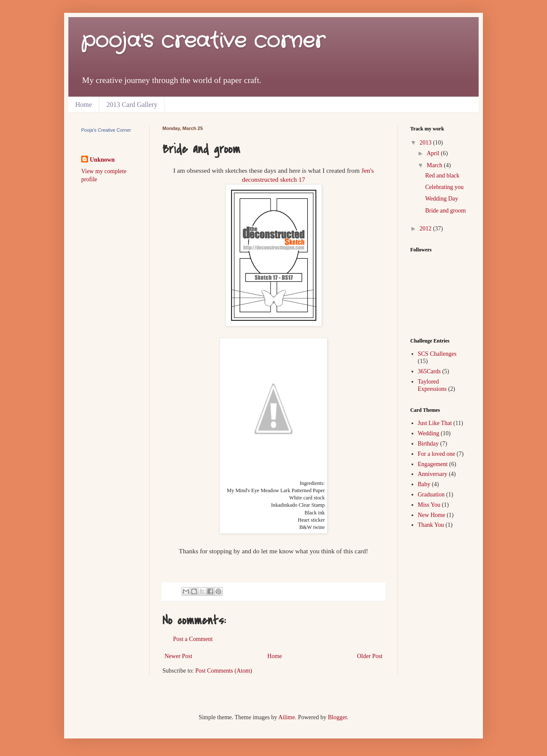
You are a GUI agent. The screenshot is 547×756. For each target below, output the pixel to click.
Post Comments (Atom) (224, 671)
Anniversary (433, 474)
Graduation (431, 495)
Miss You (429, 505)
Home (84, 105)
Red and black (442, 176)
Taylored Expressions (432, 385)
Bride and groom (446, 211)
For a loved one (437, 454)
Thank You (431, 525)
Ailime (287, 717)
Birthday (428, 444)
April (434, 153)
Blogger (337, 717)
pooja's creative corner (203, 41)
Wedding (429, 433)
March (435, 165)
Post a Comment (193, 639)
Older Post (370, 656)
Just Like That (435, 423)
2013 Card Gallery (132, 105)
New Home (432, 515)
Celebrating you (444, 187)
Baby (424, 484)
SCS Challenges (437, 354)
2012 (426, 229)
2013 (426, 143)
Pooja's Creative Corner (106, 130)
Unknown (102, 160)
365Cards (429, 371)
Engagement (433, 464)
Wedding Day (442, 199)
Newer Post (178, 656)
